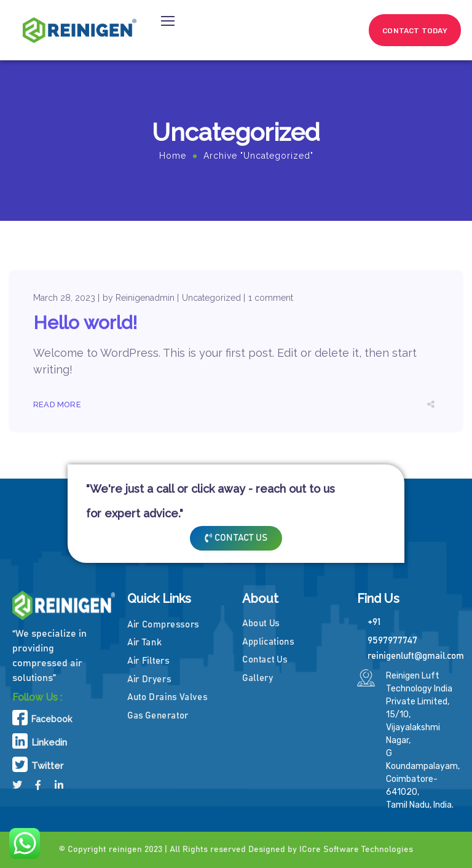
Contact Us (265, 660)
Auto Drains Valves (167, 697)
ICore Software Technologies (356, 850)
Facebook (52, 719)
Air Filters (148, 661)
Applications (268, 641)
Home (173, 156)
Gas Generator (158, 715)
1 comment (271, 298)
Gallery (258, 678)
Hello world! (85, 323)
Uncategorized (211, 298)
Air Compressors (163, 624)
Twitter (47, 766)
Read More (57, 404)
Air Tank (144, 643)
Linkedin (49, 743)
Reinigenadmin (145, 298)
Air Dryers (149, 679)
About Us (261, 623)
